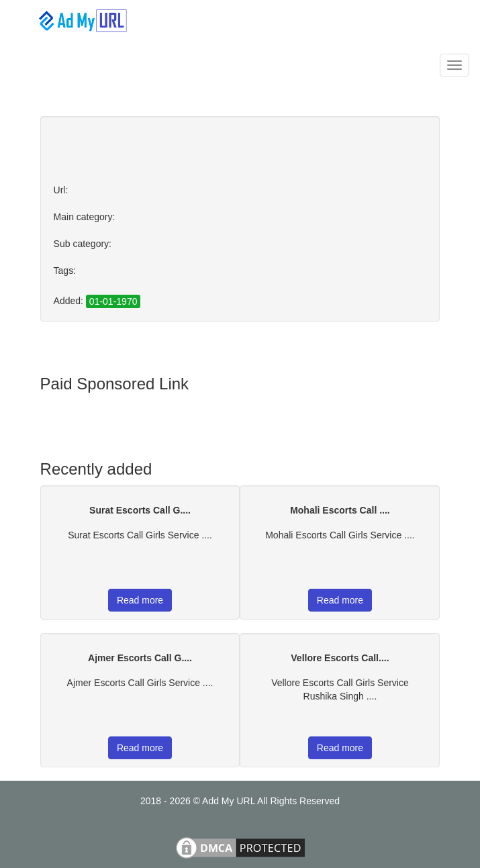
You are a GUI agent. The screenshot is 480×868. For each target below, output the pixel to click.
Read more (140, 600)
